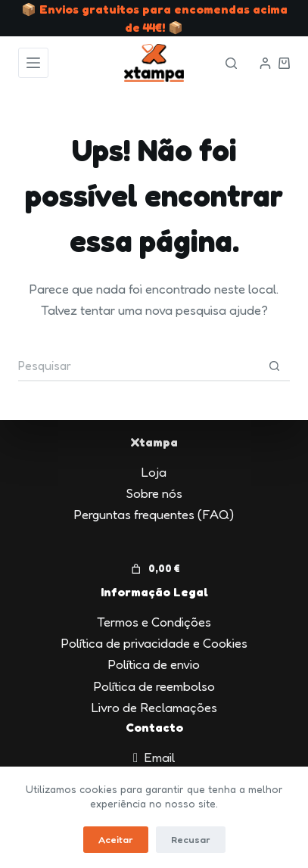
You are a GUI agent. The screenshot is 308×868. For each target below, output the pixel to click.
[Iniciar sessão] (265, 63)
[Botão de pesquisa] (275, 366)
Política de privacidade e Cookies (154, 643)
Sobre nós (154, 493)
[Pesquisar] (231, 63)
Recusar (191, 839)
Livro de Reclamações (154, 707)
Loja (154, 472)
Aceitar (116, 839)
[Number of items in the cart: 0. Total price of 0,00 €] (154, 569)
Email (159, 757)
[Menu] (33, 63)
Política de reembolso (154, 686)
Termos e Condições (154, 622)
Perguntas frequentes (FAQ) (154, 514)
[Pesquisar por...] (138, 366)
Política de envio (154, 664)
